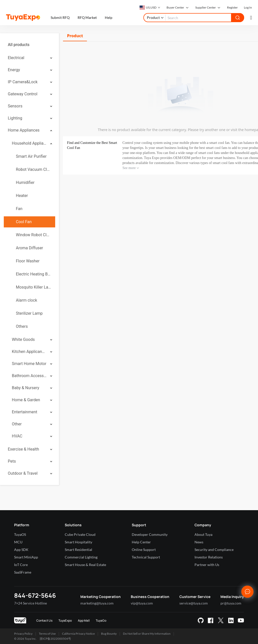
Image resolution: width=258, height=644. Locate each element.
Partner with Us (207, 565)
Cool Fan (24, 222)
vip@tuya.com (142, 603)
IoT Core (21, 565)
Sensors (15, 106)
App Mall (84, 620)
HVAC (17, 436)
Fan (19, 209)
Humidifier (25, 183)
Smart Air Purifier (31, 156)
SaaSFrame (23, 572)
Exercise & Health (23, 449)
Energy (14, 70)
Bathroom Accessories (29, 376)
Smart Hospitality (78, 542)
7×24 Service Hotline (30, 603)
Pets (12, 461)
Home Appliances (24, 130)
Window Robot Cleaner (34, 235)
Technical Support (146, 557)
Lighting (15, 118)
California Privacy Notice (78, 634)
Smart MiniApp (26, 557)
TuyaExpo (65, 620)
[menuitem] (29, 45)
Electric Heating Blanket (34, 274)
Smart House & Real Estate (85, 565)
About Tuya (203, 534)
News (199, 542)
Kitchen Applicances (29, 352)
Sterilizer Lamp (29, 313)
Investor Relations (209, 557)
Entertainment (25, 412)
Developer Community (150, 534)
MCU (18, 542)
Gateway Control (23, 94)
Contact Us (44, 620)
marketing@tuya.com (97, 603)
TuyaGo (101, 620)
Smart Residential (78, 550)
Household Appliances (29, 143)
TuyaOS (20, 534)
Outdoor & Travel (23, 473)
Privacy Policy (23, 634)
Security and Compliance (214, 550)
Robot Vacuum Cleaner (34, 169)
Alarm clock (26, 300)
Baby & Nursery (26, 388)
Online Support (144, 550)
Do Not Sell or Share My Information (147, 634)
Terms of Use (47, 634)
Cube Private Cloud (80, 534)
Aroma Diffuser (29, 248)
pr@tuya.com (231, 603)
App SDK (21, 550)
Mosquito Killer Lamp (34, 287)
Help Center (141, 542)
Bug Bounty (109, 634)
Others (22, 326)
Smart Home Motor (29, 364)
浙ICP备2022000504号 (55, 639)
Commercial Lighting (81, 557)
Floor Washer (28, 261)
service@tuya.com (194, 603)
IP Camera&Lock (23, 82)
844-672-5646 (35, 595)
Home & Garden (26, 400)
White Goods (23, 339)
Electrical (16, 58)
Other (17, 424)
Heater (22, 196)
